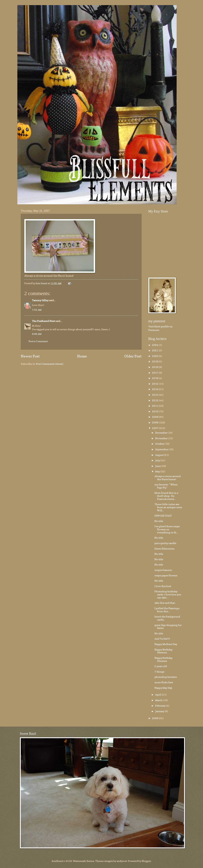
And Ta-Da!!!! (162, 639)
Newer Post (30, 356)
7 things (159, 672)
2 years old (161, 666)
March (159, 700)
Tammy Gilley (40, 300)
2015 (155, 384)
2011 (155, 406)
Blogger (146, 861)
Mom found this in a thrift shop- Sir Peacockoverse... (166, 496)
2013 (155, 395)
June (158, 466)
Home (82, 356)
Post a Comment (38, 341)
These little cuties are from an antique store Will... (168, 507)
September (162, 449)
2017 (155, 373)
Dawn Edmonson (165, 549)
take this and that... (165, 603)
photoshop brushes (166, 677)
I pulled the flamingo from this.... (167, 610)
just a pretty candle (165, 543)
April (158, 695)
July (158, 460)
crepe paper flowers (166, 575)
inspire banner (163, 570)
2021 (155, 350)
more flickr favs (164, 682)
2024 (155, 345)
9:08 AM (37, 334)
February (161, 706)
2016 (155, 378)
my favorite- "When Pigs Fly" (166, 486)
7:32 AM (37, 310)
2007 (155, 428)
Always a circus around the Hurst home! (168, 478)
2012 (155, 400)
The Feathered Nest (43, 321)
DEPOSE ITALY (163, 516)
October (160, 444)
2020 (155, 356)
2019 (155, 361)
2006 (155, 718)
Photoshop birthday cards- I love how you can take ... (168, 594)
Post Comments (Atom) (50, 364)
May (158, 471)
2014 (155, 389)
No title (159, 521)
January (160, 711)
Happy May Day (163, 688)
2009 (155, 417)
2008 (155, 422)
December (161, 433)
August (160, 455)
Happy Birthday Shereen (164, 651)
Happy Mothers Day (166, 644)
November (162, 438)
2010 (155, 411)
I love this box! (163, 586)
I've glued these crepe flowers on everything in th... (167, 529)
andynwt (122, 861)
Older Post (133, 356)
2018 (155, 367)
